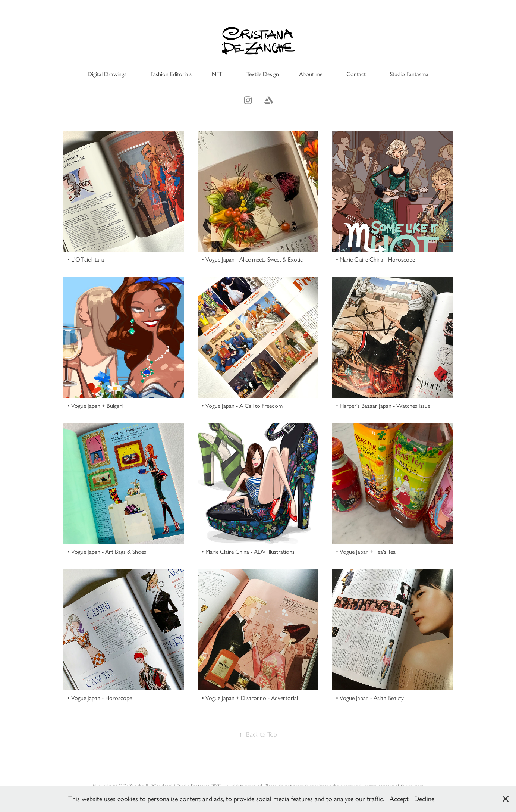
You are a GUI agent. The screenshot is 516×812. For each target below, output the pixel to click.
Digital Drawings (107, 74)
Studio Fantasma (409, 74)
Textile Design (263, 74)
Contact (356, 74)
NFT (217, 74)
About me (311, 74)
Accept (399, 799)
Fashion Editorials (171, 74)
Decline (424, 799)
